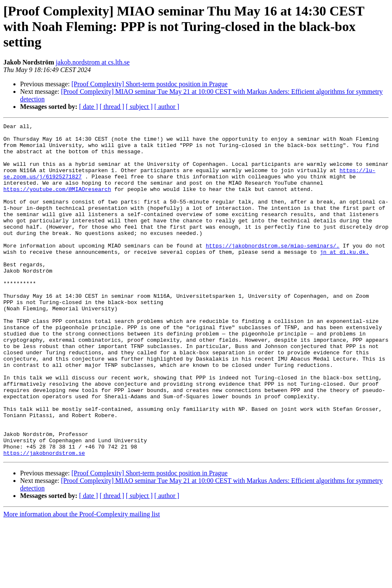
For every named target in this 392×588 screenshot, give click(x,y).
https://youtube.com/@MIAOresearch (57, 203)
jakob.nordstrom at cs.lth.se (92, 62)
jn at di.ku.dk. (345, 278)
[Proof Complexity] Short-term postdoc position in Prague (150, 84)
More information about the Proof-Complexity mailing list (82, 581)
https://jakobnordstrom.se (44, 519)
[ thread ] (112, 107)
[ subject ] (139, 107)
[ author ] (167, 107)
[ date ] (88, 107)
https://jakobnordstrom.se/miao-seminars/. (273, 271)
